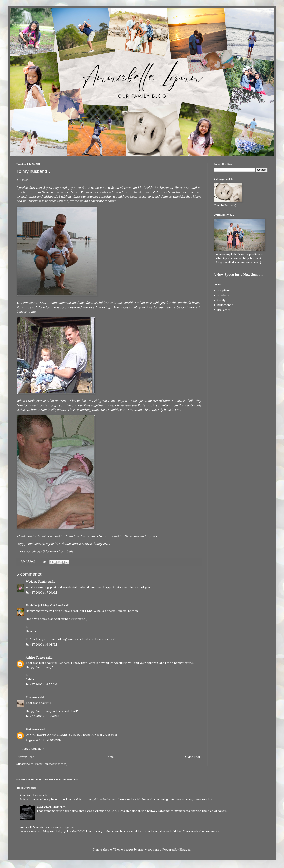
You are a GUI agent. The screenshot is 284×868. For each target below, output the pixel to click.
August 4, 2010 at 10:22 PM (44, 740)
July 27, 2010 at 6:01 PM (41, 645)
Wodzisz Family (36, 582)
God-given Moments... (52, 807)
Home (110, 757)
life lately (223, 310)
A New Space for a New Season (238, 275)
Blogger (185, 849)
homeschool (226, 305)
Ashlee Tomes (35, 657)
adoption (223, 290)
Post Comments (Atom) (51, 764)
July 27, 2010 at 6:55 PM (41, 684)
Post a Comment (33, 749)
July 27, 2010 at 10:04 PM (42, 716)
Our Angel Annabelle (34, 795)
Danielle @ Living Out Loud (44, 605)
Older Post (193, 757)
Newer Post (26, 757)
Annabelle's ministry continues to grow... (48, 827)
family (221, 300)
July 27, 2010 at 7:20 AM (41, 593)
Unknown (32, 729)
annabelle (224, 295)
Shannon (32, 697)
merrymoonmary (150, 849)
